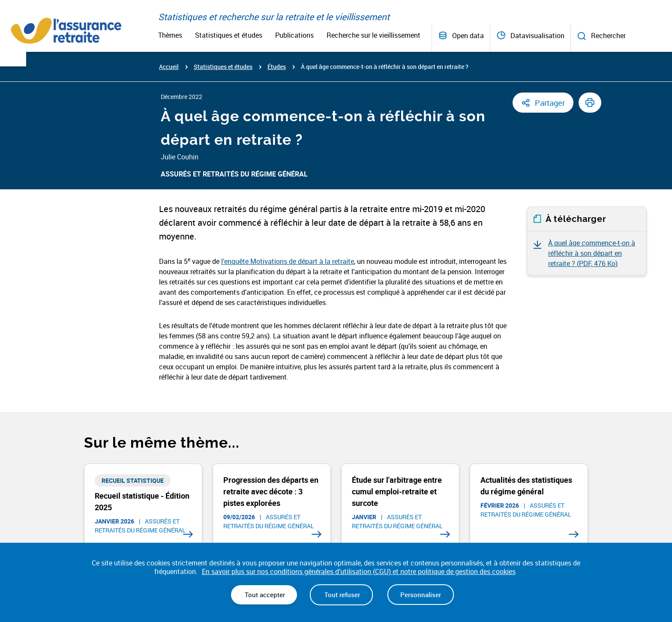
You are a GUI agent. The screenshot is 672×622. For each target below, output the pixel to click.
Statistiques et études (229, 35)
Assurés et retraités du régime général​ (234, 174)
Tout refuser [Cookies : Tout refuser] (341, 595)
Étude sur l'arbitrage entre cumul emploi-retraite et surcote (397, 491)
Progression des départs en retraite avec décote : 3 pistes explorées (271, 491)
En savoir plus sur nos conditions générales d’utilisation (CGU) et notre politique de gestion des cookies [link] (359, 572)
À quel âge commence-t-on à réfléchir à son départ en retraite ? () (592, 253)
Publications (294, 35)
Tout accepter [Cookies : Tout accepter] (264, 595)
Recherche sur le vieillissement (373, 35)
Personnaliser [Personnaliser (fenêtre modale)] (421, 595)
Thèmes (170, 35)
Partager (550, 103)
